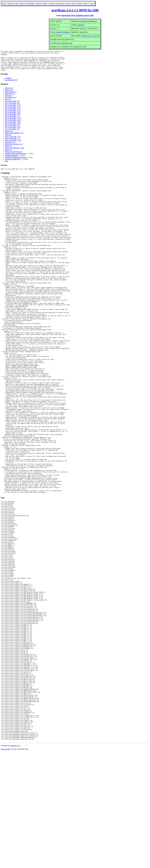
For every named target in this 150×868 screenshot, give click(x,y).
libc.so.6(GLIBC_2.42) (13, 131)
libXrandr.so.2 (10, 98)
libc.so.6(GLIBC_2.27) (13, 116)
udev (7, 165)
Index (4, 3)
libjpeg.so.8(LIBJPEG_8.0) (14, 137)
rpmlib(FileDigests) (12, 159)
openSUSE (81, 25)
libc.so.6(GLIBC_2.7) (12, 133)
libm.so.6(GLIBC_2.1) (13, 143)
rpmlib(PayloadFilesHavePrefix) (16, 161)
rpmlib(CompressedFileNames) (16, 158)
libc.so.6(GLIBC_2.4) (12, 129)
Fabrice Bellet (6, 865)
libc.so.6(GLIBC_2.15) (13, 113)
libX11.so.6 (9, 92)
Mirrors (80, 3)
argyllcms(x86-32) (11, 84)
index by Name (71, 3)
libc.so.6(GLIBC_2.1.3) (13, 109)
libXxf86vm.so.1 (11, 101)
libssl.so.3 (8, 150)
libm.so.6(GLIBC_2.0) (13, 141)
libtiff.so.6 (8, 154)
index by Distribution (27, 3)
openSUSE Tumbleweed (89, 21)
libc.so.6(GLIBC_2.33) (13, 126)
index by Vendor (42, 3)
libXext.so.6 (9, 94)
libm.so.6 (8, 139)
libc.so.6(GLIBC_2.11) (13, 111)
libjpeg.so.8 (9, 135)
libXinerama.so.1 (11, 96)
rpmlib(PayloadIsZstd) (13, 163)
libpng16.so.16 (10, 146)
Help (86, 3)
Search (92, 3)
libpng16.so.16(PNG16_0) (14, 148)
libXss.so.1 (9, 100)
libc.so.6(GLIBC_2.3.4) (13, 124)
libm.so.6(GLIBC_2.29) (13, 144)
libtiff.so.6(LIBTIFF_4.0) (14, 156)
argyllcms (8, 82)
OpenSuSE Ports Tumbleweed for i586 (77, 15)
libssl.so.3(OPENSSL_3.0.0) (15, 152)
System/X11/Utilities (63, 32)
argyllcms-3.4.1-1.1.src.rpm (90, 36)
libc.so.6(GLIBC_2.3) (12, 120)
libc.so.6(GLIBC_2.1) (12, 107)
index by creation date (56, 3)
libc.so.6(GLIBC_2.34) (13, 128)
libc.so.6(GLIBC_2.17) (13, 115)
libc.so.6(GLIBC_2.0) (12, 105)
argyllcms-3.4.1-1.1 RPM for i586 (75, 10)
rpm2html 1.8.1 (15, 862)
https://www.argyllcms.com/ (63, 43)
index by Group (13, 3)
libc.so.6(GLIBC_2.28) (13, 118)
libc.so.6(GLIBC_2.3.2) (13, 122)
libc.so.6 (8, 103)
